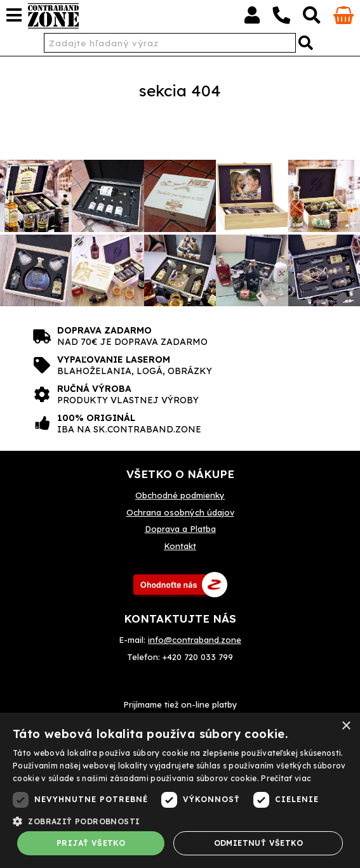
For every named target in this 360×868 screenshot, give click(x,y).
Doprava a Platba (180, 529)
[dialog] (180, 790)
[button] (180, 820)
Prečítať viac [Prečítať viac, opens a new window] (286, 778)
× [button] (346, 726)
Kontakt (180, 546)
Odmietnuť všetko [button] (258, 843)
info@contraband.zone (195, 640)
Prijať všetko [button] (91, 843)
